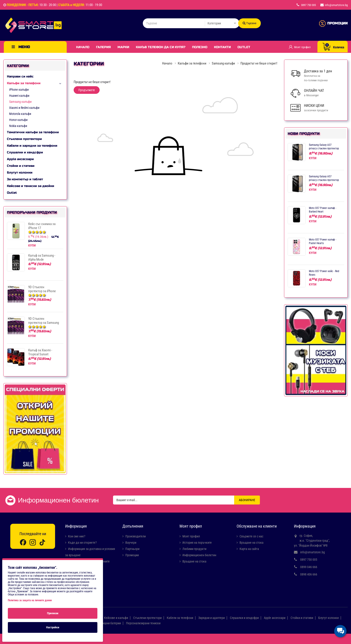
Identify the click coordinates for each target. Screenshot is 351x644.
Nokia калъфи (18, 126)
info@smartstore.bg (312, 552)
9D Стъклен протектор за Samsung (44, 321)
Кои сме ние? (77, 536)
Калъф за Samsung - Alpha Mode (42, 258)
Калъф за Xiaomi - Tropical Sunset (40, 352)
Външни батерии (110, 623)
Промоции (132, 555)
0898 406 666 (309, 574)
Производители (136, 536)
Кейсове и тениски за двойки (31, 186)
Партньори (132, 549)
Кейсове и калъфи (116, 618)
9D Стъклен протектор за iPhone (42, 289)
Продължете (87, 90)
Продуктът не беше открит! (259, 63)
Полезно (200, 47)
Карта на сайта (249, 549)
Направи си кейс (20, 76)
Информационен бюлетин (199, 555)
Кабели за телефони (180, 618)
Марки (123, 47)
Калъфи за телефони (24, 83)
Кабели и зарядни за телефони (32, 146)
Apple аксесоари (20, 159)
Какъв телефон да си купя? (161, 47)
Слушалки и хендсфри (25, 152)
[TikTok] (42, 542)
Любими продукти (194, 549)
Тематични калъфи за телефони (33, 132)
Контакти (222, 47)
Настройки (53, 627)
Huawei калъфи (19, 96)
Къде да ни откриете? (82, 543)
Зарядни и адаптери (212, 618)
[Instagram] (33, 542)
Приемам (53, 613)
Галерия (103, 47)
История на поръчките (197, 543)
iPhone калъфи (19, 90)
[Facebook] (23, 542)
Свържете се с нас (251, 536)
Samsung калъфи (20, 102)
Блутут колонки (20, 173)
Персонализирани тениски (143, 623)
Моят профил (191, 536)
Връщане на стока (194, 561)
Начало (83, 47)
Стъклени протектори (24, 139)
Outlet (244, 47)
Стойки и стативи (21, 166)
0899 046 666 (309, 567)
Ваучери (131, 543)
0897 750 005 (309, 560)
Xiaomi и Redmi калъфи (24, 108)
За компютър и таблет (25, 179)
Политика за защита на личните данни (30, 600)
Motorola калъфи (20, 114)
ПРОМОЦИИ (337, 23)
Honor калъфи (18, 120)
